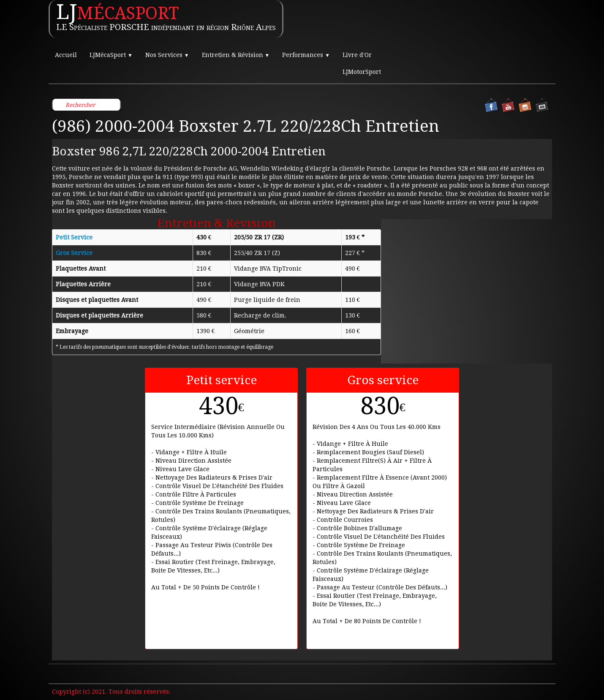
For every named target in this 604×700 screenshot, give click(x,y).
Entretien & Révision (236, 55)
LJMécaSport (111, 55)
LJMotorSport (362, 72)
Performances (306, 55)
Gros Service (74, 253)
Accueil (66, 55)
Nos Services (167, 55)
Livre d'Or (357, 55)
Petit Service (74, 237)
